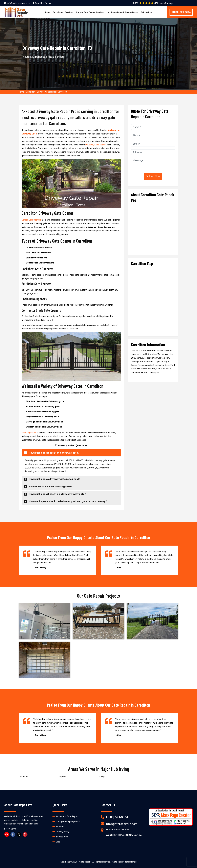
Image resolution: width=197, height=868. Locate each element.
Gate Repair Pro (29, 433)
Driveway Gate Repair (96, 145)
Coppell (62, 777)
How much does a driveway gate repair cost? (55, 479)
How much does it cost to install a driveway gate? (57, 494)
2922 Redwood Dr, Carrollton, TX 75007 (124, 835)
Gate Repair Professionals (125, 862)
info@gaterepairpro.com (17, 3)
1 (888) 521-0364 (181, 12)
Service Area (62, 837)
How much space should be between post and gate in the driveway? (68, 501)
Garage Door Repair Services (90, 12)
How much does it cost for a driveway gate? (54, 453)
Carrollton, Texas (42, 3)
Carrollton (31, 92)
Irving (102, 777)
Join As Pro (148, 12)
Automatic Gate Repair (67, 816)
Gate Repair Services (61, 12)
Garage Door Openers (32, 220)
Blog (58, 842)
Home (45, 12)
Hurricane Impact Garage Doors (123, 12)
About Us (60, 827)
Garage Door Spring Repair (68, 822)
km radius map (153, 300)
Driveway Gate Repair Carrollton (52, 92)
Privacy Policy (63, 832)
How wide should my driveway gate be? (51, 487)
